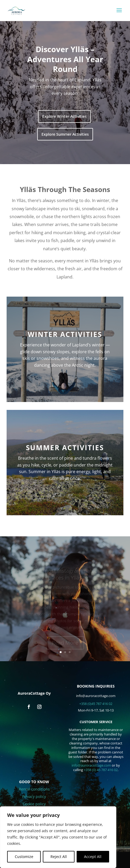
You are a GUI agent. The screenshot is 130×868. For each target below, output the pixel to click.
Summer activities (65, 448)
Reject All (59, 857)
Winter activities (65, 334)
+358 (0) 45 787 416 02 (101, 770)
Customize (24, 857)
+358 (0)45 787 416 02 (96, 704)
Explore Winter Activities (64, 116)
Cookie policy (34, 804)
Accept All (93, 857)
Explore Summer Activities (65, 134)
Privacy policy (34, 796)
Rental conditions (34, 789)
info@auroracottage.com (91, 765)
